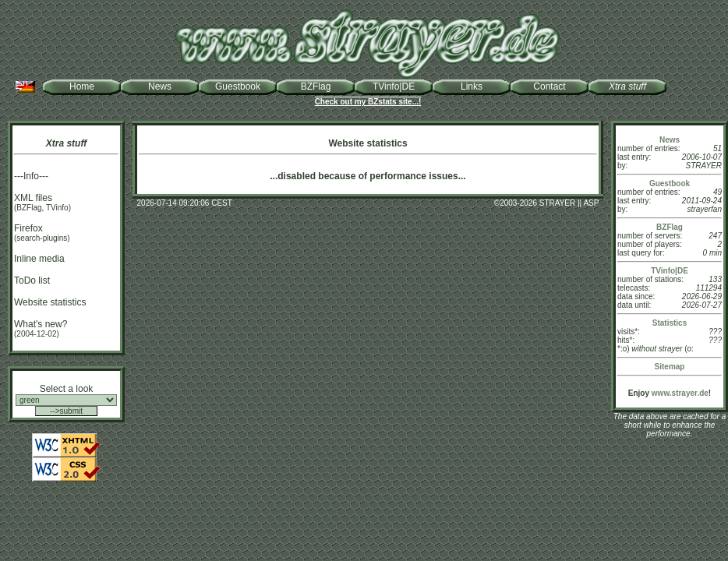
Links (472, 86)
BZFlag (316, 86)
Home (82, 86)
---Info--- (31, 176)
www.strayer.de (680, 393)
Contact (549, 86)
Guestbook (238, 86)
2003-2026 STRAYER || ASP (549, 203)
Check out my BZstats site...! (368, 102)
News (160, 86)
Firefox (28, 228)
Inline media (39, 259)
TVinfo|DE (394, 86)
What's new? (41, 324)
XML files (33, 198)
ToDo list (32, 280)
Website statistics (50, 302)
